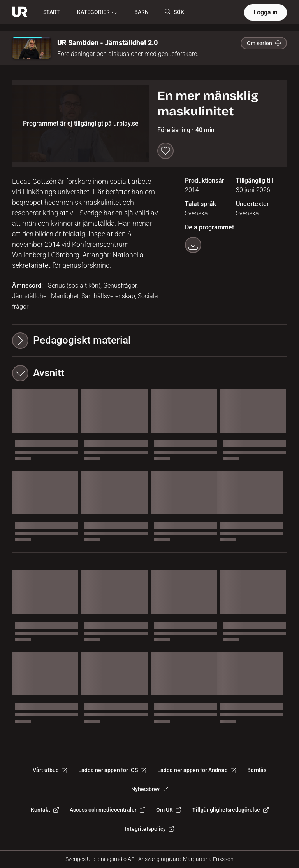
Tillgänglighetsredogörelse (230, 810)
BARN (142, 12)
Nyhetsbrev (150, 789)
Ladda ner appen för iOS (112, 770)
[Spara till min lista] (165, 151)
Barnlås (257, 770)
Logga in (266, 12)
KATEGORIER (97, 12)
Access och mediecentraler (107, 810)
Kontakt (45, 810)
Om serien (264, 43)
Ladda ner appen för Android (197, 770)
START (52, 12)
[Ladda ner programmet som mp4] (193, 245)
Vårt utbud (50, 770)
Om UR (169, 810)
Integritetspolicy (150, 829)
